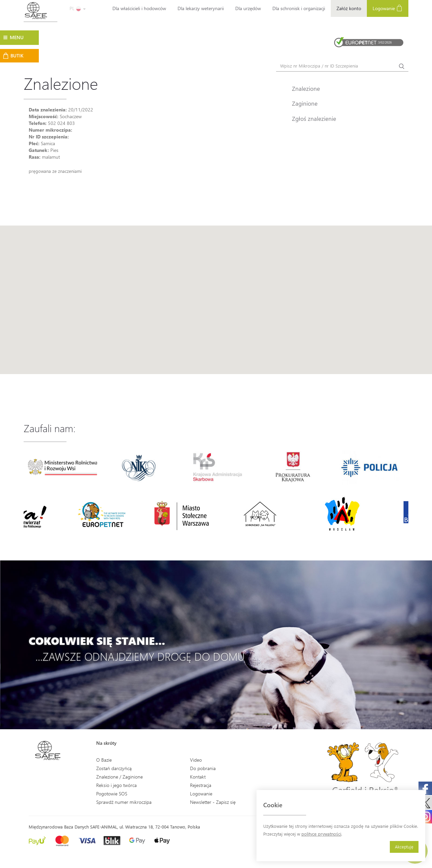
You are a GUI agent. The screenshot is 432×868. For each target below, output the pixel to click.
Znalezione (306, 88)
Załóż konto (349, 8)
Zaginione (305, 103)
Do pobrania (203, 768)
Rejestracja (201, 785)
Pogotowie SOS (112, 794)
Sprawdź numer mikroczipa (124, 802)
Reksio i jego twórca (116, 785)
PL (78, 8)
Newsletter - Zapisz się (213, 802)
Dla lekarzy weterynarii (201, 8)
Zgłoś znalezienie (314, 119)
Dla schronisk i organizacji (299, 8)
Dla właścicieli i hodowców (139, 8)
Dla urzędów (248, 8)
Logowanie (388, 8)
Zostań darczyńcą (114, 768)
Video (196, 760)
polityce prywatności (321, 834)
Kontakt (198, 777)
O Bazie (104, 760)
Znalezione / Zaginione (119, 777)
